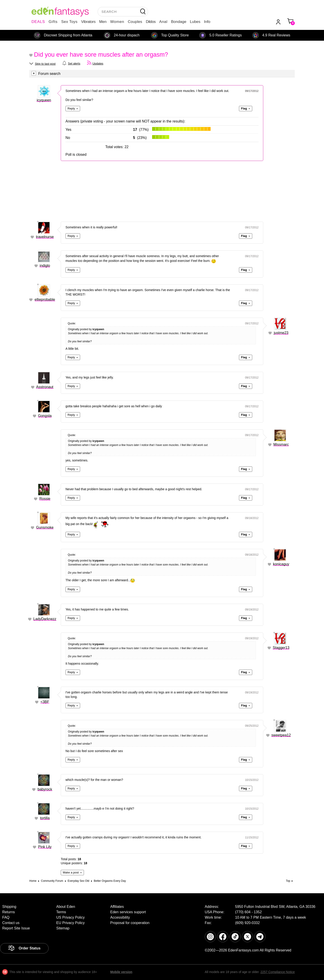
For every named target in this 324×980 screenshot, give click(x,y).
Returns (9, 912)
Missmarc (281, 444)
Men (103, 22)
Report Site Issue (16, 928)
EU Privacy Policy (70, 923)
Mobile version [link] (121, 972)
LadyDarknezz (45, 619)
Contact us (11, 923)
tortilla (45, 818)
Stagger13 (281, 648)
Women (117, 22)
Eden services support (128, 912)
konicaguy (281, 564)
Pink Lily (45, 847)
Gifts (53, 22)
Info (207, 22)
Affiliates (117, 907)
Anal (163, 22)
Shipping (9, 907)
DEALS (38, 22)
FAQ (6, 917)
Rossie (45, 499)
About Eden (66, 907)
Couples (135, 22)
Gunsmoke (45, 527)
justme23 (281, 333)
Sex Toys (69, 22)
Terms (61, 912)
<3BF (45, 702)
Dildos (151, 22)
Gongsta (45, 416)
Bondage (179, 22)
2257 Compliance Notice (278, 972)
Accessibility (120, 917)
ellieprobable (45, 300)
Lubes (195, 22)
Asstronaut (45, 387)
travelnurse (45, 237)
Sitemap (63, 928)
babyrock (45, 789)
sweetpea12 (281, 735)
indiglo (45, 266)
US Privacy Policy (70, 917)
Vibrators (88, 22)
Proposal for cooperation (130, 923)
